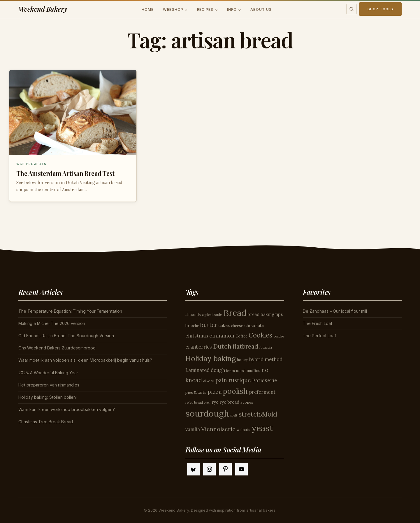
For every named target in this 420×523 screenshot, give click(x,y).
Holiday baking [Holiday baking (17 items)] (211, 358)
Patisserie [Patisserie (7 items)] (265, 380)
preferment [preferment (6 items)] (262, 392)
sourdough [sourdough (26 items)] (207, 413)
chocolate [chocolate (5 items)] (254, 325)
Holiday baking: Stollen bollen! (48, 397)
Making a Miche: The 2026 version (52, 323)
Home (148, 9)
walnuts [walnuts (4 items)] (244, 430)
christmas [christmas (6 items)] (197, 336)
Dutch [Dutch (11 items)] (222, 346)
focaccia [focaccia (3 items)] (266, 347)
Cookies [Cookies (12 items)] (260, 335)
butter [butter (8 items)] (209, 325)
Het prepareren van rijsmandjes (49, 385)
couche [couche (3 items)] (279, 336)
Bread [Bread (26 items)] (235, 313)
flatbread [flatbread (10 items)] (245, 346)
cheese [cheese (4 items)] (237, 326)
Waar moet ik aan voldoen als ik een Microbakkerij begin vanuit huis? (85, 360)
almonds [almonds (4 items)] (193, 315)
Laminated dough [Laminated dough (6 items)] (205, 370)
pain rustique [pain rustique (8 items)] (233, 380)
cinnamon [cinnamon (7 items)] (222, 336)
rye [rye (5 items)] (215, 402)
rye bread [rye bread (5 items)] (229, 402)
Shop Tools (381, 9)
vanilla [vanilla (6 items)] (193, 429)
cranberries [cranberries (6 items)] (199, 347)
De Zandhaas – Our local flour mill (335, 311)
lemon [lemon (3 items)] (231, 371)
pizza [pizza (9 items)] (215, 392)
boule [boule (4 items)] (217, 315)
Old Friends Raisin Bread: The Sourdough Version (66, 336)
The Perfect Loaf (319, 336)
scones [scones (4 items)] (247, 402)
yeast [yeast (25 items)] (262, 428)
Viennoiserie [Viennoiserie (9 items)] (218, 429)
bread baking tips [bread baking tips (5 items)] (265, 314)
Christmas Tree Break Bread (46, 422)
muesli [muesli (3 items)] (241, 371)
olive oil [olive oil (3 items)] (209, 381)
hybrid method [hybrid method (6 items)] (266, 359)
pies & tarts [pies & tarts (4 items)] (196, 392)
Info (232, 9)
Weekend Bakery (43, 9)
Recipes (205, 9)
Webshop (173, 9)
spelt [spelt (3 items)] (234, 415)
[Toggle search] (352, 9)
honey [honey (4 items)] (242, 360)
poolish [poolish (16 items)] (235, 391)
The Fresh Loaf (318, 323)
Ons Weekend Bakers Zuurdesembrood (57, 348)
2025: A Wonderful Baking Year (48, 373)
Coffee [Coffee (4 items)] (241, 336)
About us (261, 9)
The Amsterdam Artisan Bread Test (65, 173)
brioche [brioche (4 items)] (192, 326)
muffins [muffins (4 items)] (253, 371)
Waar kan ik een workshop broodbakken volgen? (67, 409)
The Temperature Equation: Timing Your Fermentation (70, 311)
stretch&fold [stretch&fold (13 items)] (258, 414)
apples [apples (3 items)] (207, 315)
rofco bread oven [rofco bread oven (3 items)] (198, 403)
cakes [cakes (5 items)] (224, 325)
